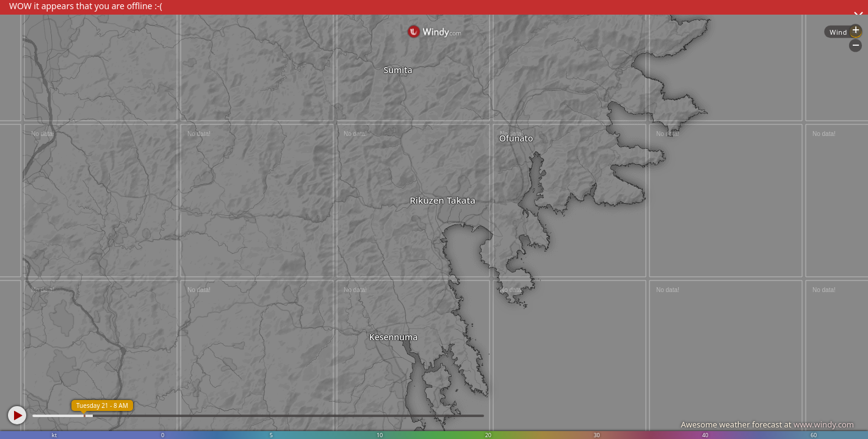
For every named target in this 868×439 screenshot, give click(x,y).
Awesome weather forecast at (767, 424)
